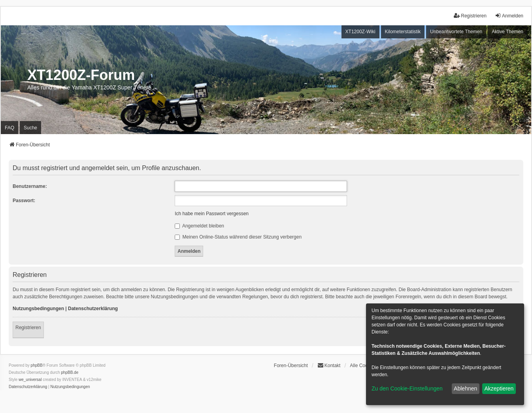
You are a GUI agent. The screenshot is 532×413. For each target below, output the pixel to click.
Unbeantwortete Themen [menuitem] (456, 32)
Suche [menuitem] (30, 128)
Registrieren (28, 328)
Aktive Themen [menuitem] (507, 32)
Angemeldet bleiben (199, 226)
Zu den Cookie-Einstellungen (407, 388)
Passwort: (24, 201)
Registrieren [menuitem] (470, 16)
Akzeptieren (499, 388)
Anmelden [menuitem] (509, 16)
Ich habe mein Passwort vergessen (212, 214)
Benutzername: (30, 186)
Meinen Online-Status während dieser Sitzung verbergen (238, 237)
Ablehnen (465, 388)
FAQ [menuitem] (9, 128)
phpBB (37, 365)
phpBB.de (70, 372)
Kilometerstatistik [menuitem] (403, 32)
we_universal (30, 380)
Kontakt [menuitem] (329, 365)
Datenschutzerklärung (93, 309)
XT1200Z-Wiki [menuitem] (360, 32)
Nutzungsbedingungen (38, 309)
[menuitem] (28, 387)
